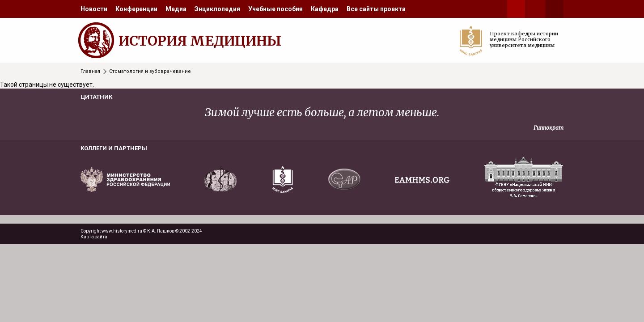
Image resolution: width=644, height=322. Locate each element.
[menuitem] (94, 9)
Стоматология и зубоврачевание (150, 71)
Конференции (136, 9)
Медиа (176, 9)
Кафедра (325, 9)
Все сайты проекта (376, 9)
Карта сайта (94, 237)
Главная (90, 71)
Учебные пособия (275, 9)
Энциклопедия (217, 9)
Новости (94, 9)
